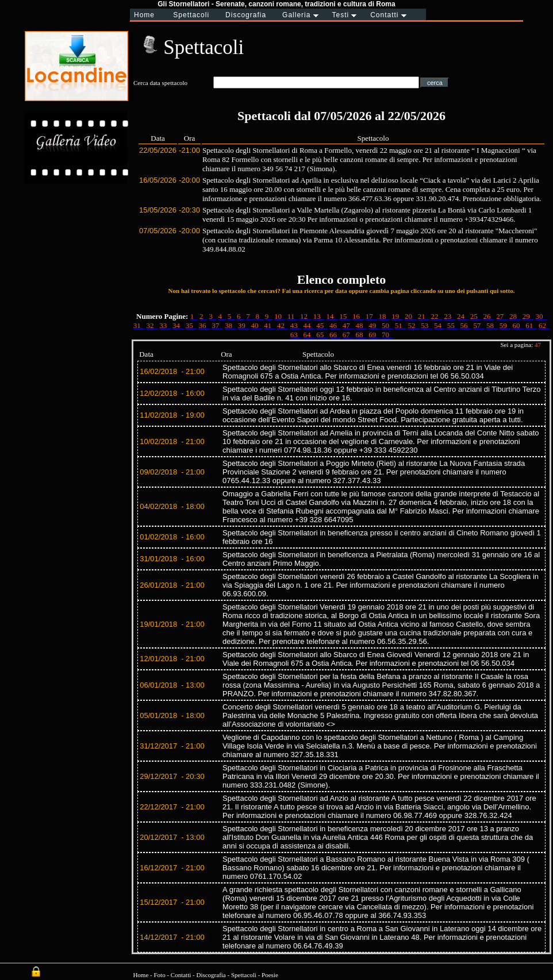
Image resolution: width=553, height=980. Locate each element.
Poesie (270, 975)
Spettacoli (244, 975)
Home (141, 975)
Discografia (211, 975)
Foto (159, 975)
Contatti (181, 975)
